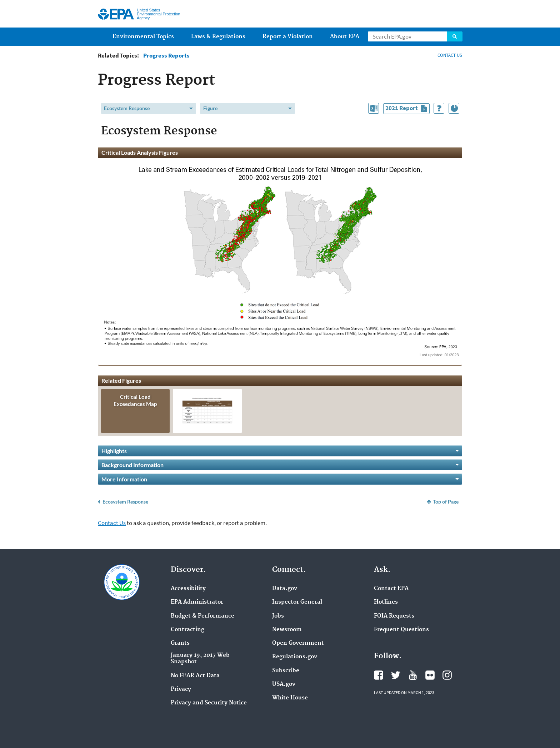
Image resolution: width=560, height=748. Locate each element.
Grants (180, 643)
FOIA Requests (394, 616)
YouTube (413, 675)
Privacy (181, 689)
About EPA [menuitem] (345, 37)
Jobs (278, 616)
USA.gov (284, 684)
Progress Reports (166, 56)
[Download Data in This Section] (374, 108)
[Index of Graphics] (454, 108)
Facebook (379, 675)
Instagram (447, 675)
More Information (124, 479)
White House (290, 698)
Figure (210, 108)
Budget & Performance (202, 616)
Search (455, 36)
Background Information (132, 465)
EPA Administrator (197, 602)
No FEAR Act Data (195, 676)
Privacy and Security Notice (209, 703)
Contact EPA (391, 589)
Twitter (396, 675)
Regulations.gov (295, 657)
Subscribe (286, 671)
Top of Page (446, 502)
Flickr (430, 675)
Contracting (187, 630)
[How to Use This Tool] (439, 108)
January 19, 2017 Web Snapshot (200, 659)
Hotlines (386, 602)
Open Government (298, 643)
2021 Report (407, 109)
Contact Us (112, 523)
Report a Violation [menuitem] (288, 37)
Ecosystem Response (127, 108)
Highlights (114, 451)
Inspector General (297, 602)
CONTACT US (450, 55)
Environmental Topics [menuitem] (143, 37)
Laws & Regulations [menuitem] (218, 37)
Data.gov (285, 589)
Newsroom (287, 630)
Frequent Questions (401, 630)
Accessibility (188, 589)
